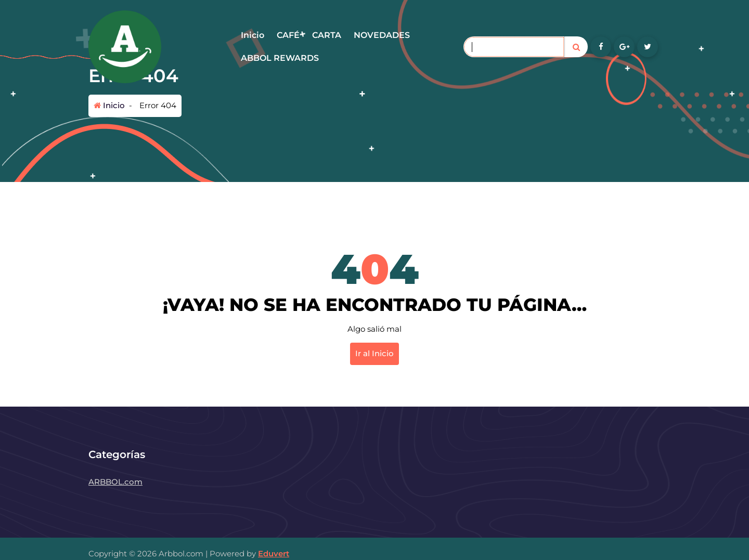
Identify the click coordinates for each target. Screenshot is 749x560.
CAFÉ (288, 35)
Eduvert (274, 554)
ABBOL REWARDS (280, 58)
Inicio (253, 35)
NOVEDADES (382, 35)
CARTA (327, 35)
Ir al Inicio (374, 353)
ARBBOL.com (115, 482)
